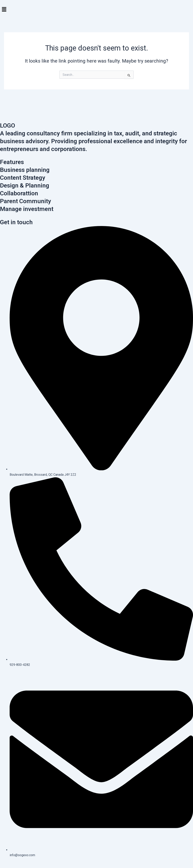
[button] (96, 10)
